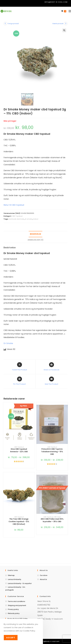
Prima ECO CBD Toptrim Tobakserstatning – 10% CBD (52, 452)
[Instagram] (16, 615)
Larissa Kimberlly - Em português (15, 577)
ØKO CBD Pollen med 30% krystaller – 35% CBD (52, 520)
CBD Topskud (17, 216)
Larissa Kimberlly (14, 569)
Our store (44, 564)
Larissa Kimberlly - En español (20, 572)
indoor (36, 219)
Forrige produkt (13, 24)
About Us (43, 569)
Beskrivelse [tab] (35, 234)
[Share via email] (52, 381)
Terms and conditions (16, 590)
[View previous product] (5, 24)
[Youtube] (23, 615)
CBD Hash (57, 517)
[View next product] (66, 24)
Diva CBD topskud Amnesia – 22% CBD (19, 450)
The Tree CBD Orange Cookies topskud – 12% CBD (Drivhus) (19, 522)
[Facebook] (9, 615)
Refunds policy (14, 602)
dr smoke (29, 219)
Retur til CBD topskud (14, 205)
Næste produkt (58, 24)
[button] (64, 30)
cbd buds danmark (16, 219)
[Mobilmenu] (69, 11)
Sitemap (11, 564)
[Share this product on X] (19, 367)
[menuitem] (47, 636)
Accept (11, 638)
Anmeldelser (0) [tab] (35, 240)
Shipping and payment (17, 594)
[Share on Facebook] (52, 367)
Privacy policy (13, 598)
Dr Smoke (8, 343)
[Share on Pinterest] (19, 381)
